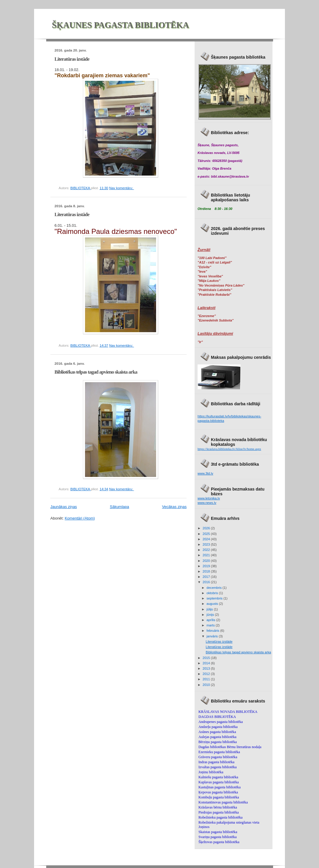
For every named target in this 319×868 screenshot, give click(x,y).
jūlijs (210, 609)
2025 (207, 534)
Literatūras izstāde (72, 59)
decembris (214, 588)
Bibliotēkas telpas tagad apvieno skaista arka (96, 372)
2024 (207, 539)
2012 (207, 674)
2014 (207, 663)
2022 (207, 550)
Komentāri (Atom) (80, 518)
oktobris (213, 593)
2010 (207, 685)
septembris (215, 598)
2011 (207, 679)
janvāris (213, 636)
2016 (207, 582)
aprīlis (211, 620)
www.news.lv (207, 503)
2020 (207, 561)
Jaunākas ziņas (64, 507)
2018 (207, 571)
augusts (213, 604)
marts (211, 625)
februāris (213, 631)
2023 (207, 544)
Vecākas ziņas (174, 507)
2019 (207, 566)
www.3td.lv (205, 473)
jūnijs (211, 615)
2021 (207, 555)
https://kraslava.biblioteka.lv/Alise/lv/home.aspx (229, 449)
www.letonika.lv (209, 498)
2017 (207, 577)
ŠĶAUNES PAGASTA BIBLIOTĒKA (120, 25)
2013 (207, 668)
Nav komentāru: (121, 188)
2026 (207, 528)
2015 (207, 658)
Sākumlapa (120, 507)
